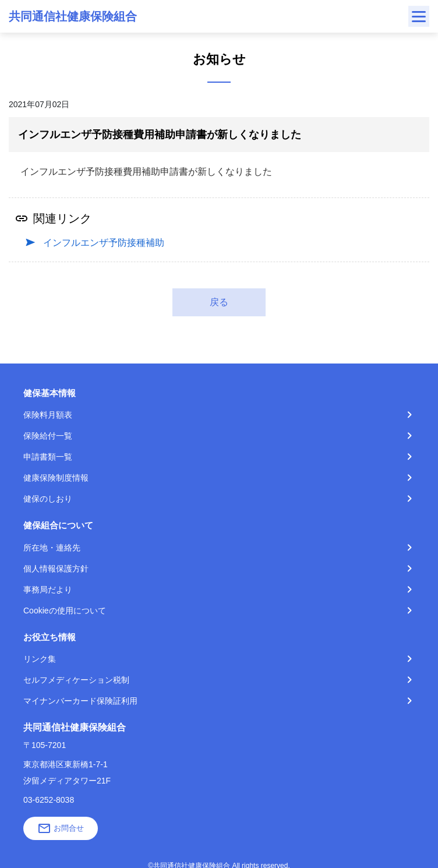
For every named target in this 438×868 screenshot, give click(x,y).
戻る (219, 302)
